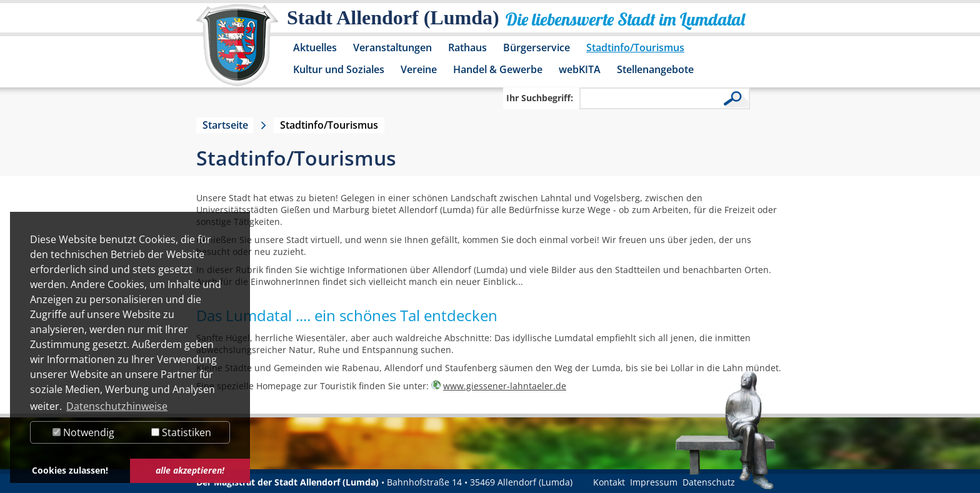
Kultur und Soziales (339, 69)
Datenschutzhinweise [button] (117, 406)
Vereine (419, 69)
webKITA (580, 69)
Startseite (225, 125)
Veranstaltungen (392, 47)
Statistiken (181, 432)
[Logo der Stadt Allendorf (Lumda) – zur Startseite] (237, 51)
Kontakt (609, 482)
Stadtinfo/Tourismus (635, 47)
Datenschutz (709, 482)
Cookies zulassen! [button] (70, 470)
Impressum (654, 482)
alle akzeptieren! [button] (190, 470)
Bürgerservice (537, 47)
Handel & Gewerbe (498, 69)
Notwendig (83, 432)
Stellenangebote (655, 69)
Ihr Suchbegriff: (540, 98)
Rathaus (467, 47)
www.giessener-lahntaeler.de (505, 386)
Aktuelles (315, 47)
